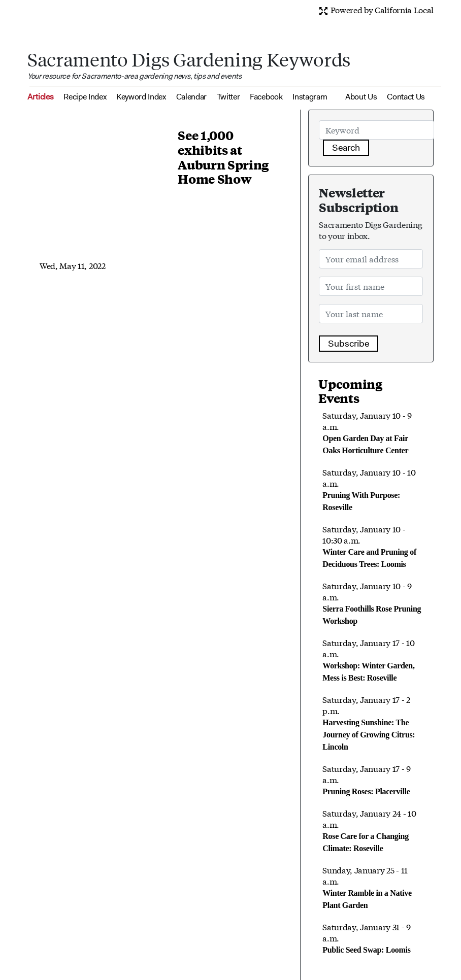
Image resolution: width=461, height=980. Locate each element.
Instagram (310, 97)
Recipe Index (85, 97)
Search (346, 148)
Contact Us (406, 97)
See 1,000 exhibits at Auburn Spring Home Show (223, 157)
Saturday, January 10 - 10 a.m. (369, 489)
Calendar (191, 97)
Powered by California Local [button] (376, 9)
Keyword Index (141, 97)
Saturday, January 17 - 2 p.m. (369, 722)
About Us (361, 97)
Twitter (228, 97)
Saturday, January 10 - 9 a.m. (367, 432)
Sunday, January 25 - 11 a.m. (367, 887)
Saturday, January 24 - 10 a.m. (369, 830)
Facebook (266, 97)
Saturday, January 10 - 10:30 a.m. (369, 546)
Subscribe (349, 344)
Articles (40, 97)
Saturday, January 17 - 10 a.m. (368, 659)
